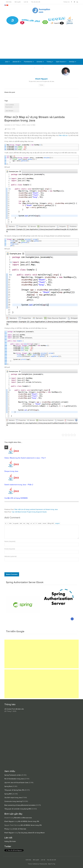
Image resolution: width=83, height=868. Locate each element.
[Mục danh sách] (36, 523)
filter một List (63, 135)
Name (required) (10, 541)
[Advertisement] (41, 43)
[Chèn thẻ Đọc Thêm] (44, 523)
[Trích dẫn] (16, 523)
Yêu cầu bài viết (36, 2)
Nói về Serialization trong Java (14, 779)
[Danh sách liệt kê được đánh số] (31, 523)
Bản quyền (18, 2)
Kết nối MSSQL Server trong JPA (29, 821)
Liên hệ (26, 2)
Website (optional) (10, 556)
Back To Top (52, 864)
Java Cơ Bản (31, 125)
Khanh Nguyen (9, 821)
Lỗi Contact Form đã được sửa (14, 709)
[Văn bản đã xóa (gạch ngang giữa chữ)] (21, 523)
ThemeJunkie (43, 864)
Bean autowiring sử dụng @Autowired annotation (20, 805)
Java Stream (9, 111)
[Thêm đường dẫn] (10, 523)
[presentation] (18, 567)
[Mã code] (40, 523)
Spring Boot (8, 786)
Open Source (60, 62)
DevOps (72, 62)
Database (16, 68)
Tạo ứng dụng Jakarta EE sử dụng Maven (31, 833)
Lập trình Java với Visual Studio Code (16, 783)
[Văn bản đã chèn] (24, 523)
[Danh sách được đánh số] (34, 523)
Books (49, 68)
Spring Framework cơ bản (13, 775)
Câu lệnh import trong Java (13, 798)
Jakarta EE (16, 62)
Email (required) (10, 549)
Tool (6, 68)
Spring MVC (8, 794)
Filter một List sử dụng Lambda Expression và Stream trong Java (36, 509)
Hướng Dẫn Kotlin (10, 841)
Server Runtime (28, 68)
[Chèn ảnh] (28, 523)
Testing (49, 62)
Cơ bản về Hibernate (19, 829)
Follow (41, 85)
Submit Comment (12, 574)
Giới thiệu (9, 2)
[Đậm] (6, 523)
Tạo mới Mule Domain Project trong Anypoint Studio (29, 512)
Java (6, 62)
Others (40, 68)
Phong (6, 829)
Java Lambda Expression (10, 106)
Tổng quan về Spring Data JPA (14, 790)
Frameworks (28, 62)
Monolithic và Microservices (23, 818)
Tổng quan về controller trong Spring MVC (18, 809)
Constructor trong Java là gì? (14, 801)
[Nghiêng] (8, 523)
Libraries (39, 62)
